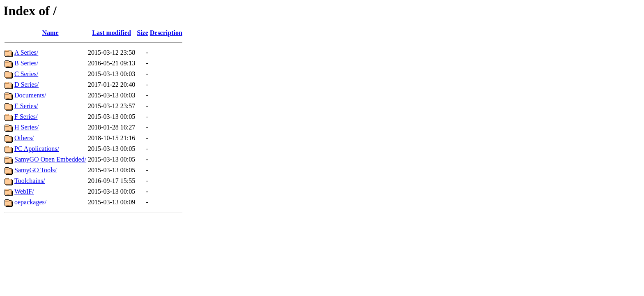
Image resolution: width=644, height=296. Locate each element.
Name (51, 33)
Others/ (24, 138)
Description (166, 33)
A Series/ (26, 52)
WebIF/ (24, 191)
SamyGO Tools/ (36, 170)
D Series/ (26, 84)
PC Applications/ (37, 149)
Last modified (112, 33)
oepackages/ (30, 202)
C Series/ (26, 74)
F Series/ (26, 117)
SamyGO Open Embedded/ (50, 159)
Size (143, 33)
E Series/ (26, 106)
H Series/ (26, 127)
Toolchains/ (30, 181)
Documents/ (30, 95)
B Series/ (26, 63)
